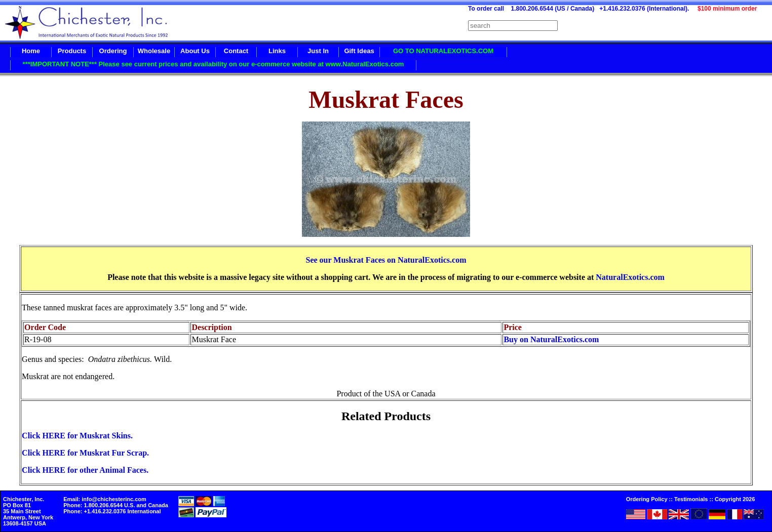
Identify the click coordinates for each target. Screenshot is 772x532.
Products (72, 51)
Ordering (113, 51)
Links (277, 51)
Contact (236, 51)
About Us (195, 51)
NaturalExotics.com (630, 277)
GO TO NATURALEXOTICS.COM (443, 51)
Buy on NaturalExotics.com (551, 339)
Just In (318, 51)
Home (31, 51)
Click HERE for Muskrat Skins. (77, 436)
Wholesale (154, 51)
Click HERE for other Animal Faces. (85, 470)
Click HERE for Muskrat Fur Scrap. (85, 453)
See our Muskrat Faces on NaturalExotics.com (386, 260)
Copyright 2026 (735, 499)
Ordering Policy (647, 499)
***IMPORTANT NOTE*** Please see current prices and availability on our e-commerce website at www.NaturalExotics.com (214, 64)
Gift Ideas (359, 51)
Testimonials (691, 499)
